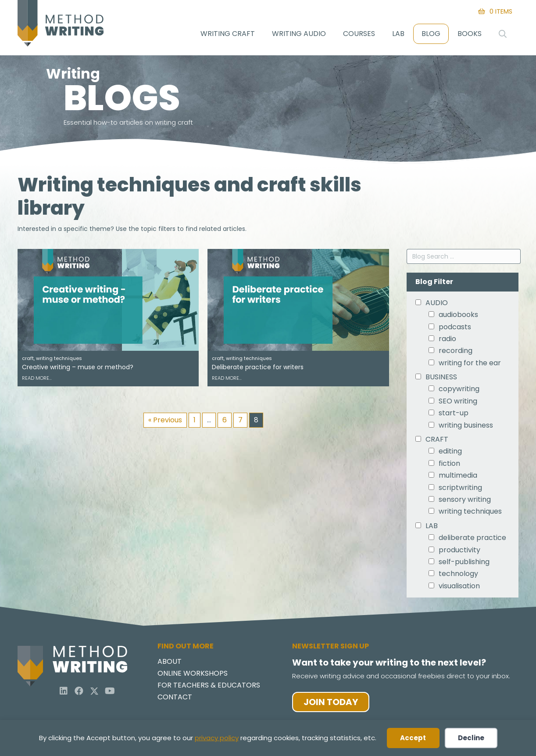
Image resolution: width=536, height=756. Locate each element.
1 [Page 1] (195, 422)
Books (470, 34)
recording (456, 353)
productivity (459, 552)
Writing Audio (299, 34)
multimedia (458, 477)
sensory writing (465, 501)
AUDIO (437, 305)
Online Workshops (193, 676)
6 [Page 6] (225, 422)
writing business (466, 427)
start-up (454, 415)
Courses (359, 34)
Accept (413, 738)
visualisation (459, 588)
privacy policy (217, 738)
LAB (432, 528)
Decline (471, 738)
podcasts (455, 329)
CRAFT (437, 441)
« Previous (165, 422)
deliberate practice (472, 540)
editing (450, 454)
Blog (431, 34)
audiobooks (458, 317)
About (170, 664)
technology (458, 576)
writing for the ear (470, 365)
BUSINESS (441, 379)
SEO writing (458, 403)
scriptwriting (460, 490)
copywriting (459, 391)
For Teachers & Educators (209, 688)
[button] (64, 693)
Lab (398, 34)
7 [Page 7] (240, 422)
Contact (175, 700)
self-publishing (464, 564)
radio (447, 341)
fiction (449, 465)
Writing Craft (228, 34)
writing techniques (470, 514)
